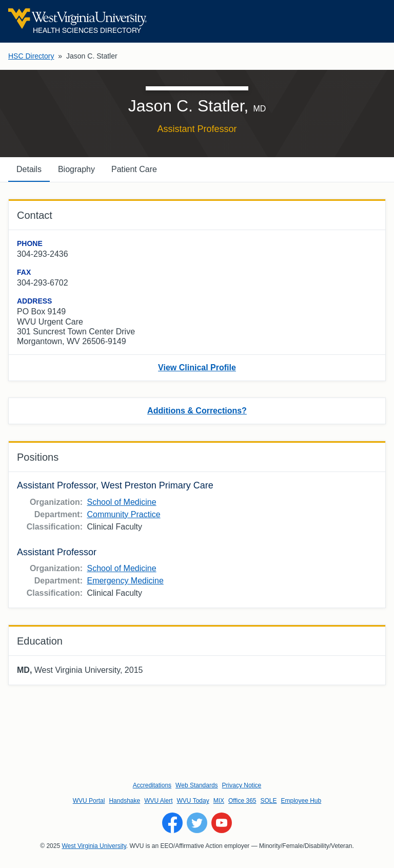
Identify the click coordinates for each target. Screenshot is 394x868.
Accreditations (152, 785)
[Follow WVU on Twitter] (197, 823)
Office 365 (242, 801)
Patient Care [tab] (134, 169)
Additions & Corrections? (197, 411)
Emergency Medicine (125, 581)
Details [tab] (29, 169)
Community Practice (123, 514)
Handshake (124, 801)
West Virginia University (94, 846)
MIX (219, 801)
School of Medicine (121, 502)
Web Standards (197, 785)
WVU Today (193, 801)
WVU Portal (89, 801)
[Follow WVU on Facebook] (172, 823)
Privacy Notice (242, 785)
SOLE (268, 801)
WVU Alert (158, 801)
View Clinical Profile (197, 367)
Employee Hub (301, 801)
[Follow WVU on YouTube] (222, 823)
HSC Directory (31, 56)
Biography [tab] (76, 169)
